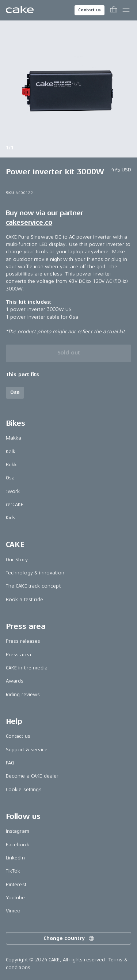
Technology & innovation (35, 573)
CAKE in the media (27, 668)
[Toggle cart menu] (114, 10)
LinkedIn (15, 858)
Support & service (27, 750)
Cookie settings (24, 789)
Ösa (10, 478)
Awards (15, 681)
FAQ (10, 763)
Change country (69, 938)
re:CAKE (15, 504)
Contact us (90, 10)
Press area (18, 655)
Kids (11, 518)
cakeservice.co (29, 223)
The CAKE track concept (33, 586)
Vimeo (13, 911)
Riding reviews (23, 694)
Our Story (17, 560)
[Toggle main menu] (126, 10)
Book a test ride (24, 599)
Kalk (11, 451)
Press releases (23, 641)
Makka (14, 438)
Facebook (18, 845)
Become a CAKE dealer (32, 776)
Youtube (16, 898)
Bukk (12, 465)
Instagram (18, 831)
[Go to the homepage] (20, 10)
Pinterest (16, 884)
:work (13, 491)
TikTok (13, 871)
